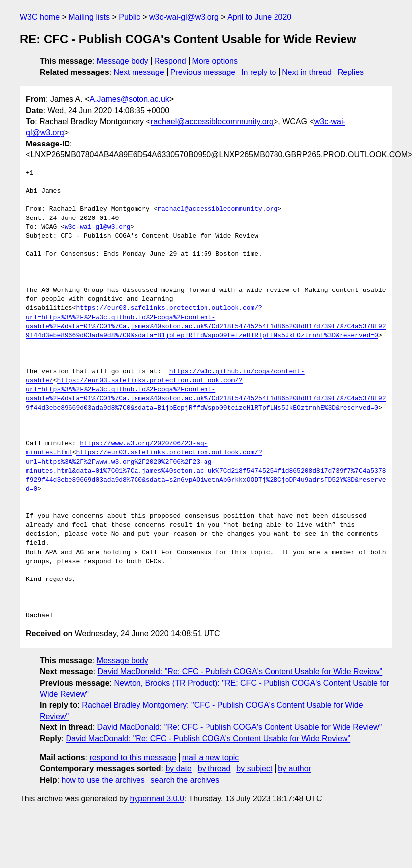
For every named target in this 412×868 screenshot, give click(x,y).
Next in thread (307, 72)
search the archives (185, 780)
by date (178, 768)
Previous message (203, 72)
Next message (139, 72)
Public (130, 17)
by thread (214, 768)
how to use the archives (103, 780)
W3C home (40, 17)
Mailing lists (89, 17)
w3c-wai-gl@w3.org (184, 17)
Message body (123, 61)
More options (215, 61)
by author (295, 768)
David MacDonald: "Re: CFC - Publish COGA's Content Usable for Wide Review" (240, 672)
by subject (254, 768)
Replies (351, 72)
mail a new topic (211, 758)
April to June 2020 (259, 17)
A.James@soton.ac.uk (129, 99)
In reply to (259, 72)
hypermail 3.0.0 (157, 799)
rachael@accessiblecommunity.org (212, 121)
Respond (170, 61)
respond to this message (133, 758)
